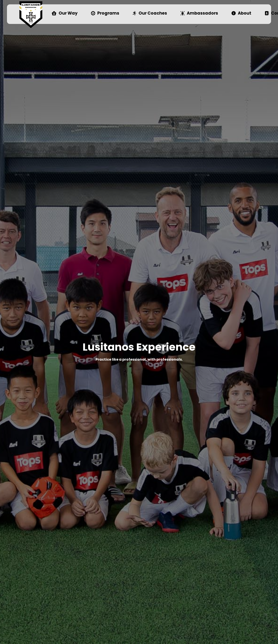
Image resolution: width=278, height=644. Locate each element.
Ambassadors (199, 13)
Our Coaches (150, 13)
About (241, 13)
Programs (105, 13)
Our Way (65, 13)
